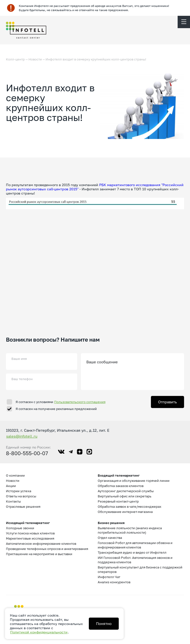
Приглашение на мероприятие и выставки (39, 554)
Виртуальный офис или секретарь (125, 496)
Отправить (167, 402)
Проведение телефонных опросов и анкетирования (47, 549)
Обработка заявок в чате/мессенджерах (130, 507)
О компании (15, 475)
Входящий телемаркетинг (119, 475)
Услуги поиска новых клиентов (30, 533)
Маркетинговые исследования (30, 538)
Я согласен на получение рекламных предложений (56, 409)
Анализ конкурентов (114, 582)
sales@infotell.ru (22, 436)
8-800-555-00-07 (27, 453)
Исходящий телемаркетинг (28, 523)
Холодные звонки (20, 528)
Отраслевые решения (23, 507)
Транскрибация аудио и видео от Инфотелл (132, 552)
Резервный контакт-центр (118, 501)
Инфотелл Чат (109, 577)
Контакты (13, 501)
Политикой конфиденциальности (39, 632)
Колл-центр (15, 59)
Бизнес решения (111, 523)
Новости (35, 59)
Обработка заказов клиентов (121, 486)
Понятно (104, 624)
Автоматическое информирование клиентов (41, 544)
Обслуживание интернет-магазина (125, 512)
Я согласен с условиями (61, 402)
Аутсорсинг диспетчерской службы (126, 491)
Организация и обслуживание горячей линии (134, 481)
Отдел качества (110, 538)
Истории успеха (19, 491)
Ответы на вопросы (21, 496)
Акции (11, 486)
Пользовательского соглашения (80, 402)
